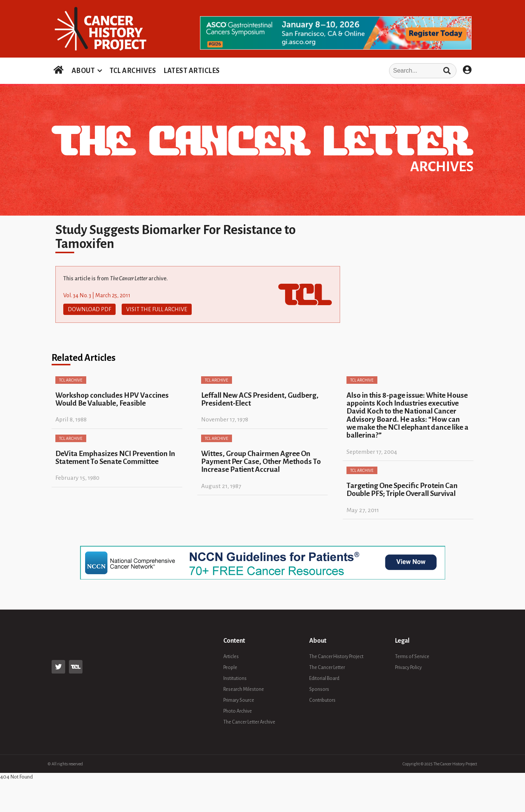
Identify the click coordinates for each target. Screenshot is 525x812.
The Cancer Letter (327, 668)
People (230, 668)
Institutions (235, 678)
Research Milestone (244, 689)
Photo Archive (238, 711)
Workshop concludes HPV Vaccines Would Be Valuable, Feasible (112, 399)
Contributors (322, 700)
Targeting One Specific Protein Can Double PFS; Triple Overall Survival (402, 490)
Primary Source (239, 700)
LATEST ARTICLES (192, 71)
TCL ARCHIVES (133, 71)
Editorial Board (324, 678)
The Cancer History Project (336, 657)
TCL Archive (71, 380)
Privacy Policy (408, 668)
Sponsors (319, 689)
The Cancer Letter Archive (249, 722)
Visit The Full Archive (157, 309)
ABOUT (83, 71)
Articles (231, 657)
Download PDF (89, 309)
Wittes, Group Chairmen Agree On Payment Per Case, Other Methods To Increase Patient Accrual (261, 462)
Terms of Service (412, 657)
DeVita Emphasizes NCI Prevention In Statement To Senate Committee (115, 458)
